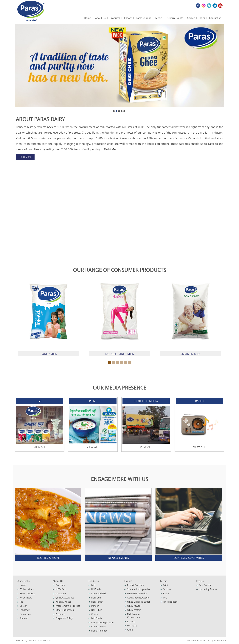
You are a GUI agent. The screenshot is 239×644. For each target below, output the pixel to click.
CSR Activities (27, 589)
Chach (95, 614)
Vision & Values (63, 602)
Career (191, 18)
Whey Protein (134, 610)
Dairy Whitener (99, 631)
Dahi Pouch (97, 602)
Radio (166, 593)
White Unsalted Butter (139, 602)
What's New (26, 598)
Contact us (215, 18)
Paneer (95, 606)
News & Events (175, 18)
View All (40, 447)
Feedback (25, 610)
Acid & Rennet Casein (138, 598)
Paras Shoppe (144, 18)
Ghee (130, 630)
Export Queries (27, 593)
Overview (60, 585)
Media (159, 18)
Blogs (202, 18)
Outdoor (167, 589)
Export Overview (136, 585)
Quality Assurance (65, 598)
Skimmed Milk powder (139, 589)
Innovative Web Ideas (39, 640)
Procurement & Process (68, 606)
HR (21, 602)
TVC (165, 598)
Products (115, 18)
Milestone (61, 593)
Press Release (170, 602)
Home (87, 18)
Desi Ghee (97, 610)
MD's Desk (61, 589)
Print (165, 585)
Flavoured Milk (99, 593)
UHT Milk (132, 626)
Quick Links (23, 581)
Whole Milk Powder (137, 593)
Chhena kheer (99, 626)
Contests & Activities (189, 558)
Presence (60, 614)
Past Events (205, 585)
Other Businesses (65, 610)
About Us (100, 18)
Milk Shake (97, 618)
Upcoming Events (208, 589)
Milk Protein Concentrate (134, 616)
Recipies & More (48, 558)
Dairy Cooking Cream (102, 622)
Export (128, 18)
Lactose (131, 621)
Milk (93, 585)
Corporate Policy (64, 618)
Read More (25, 157)
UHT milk (96, 589)
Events (200, 581)
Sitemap (24, 618)
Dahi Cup (96, 598)
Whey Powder (134, 606)
